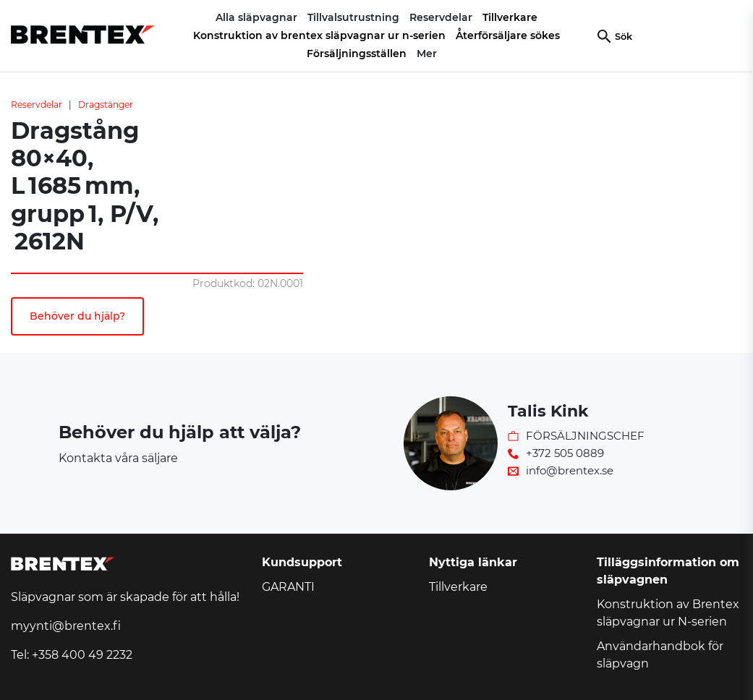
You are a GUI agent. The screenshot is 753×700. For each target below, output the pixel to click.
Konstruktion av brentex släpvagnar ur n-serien (319, 35)
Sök (624, 37)
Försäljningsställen (357, 54)
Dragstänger (106, 104)
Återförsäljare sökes (508, 35)
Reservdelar (37, 104)
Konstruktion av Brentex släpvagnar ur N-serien (668, 613)
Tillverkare (510, 17)
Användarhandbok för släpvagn (660, 655)
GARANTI (288, 587)
